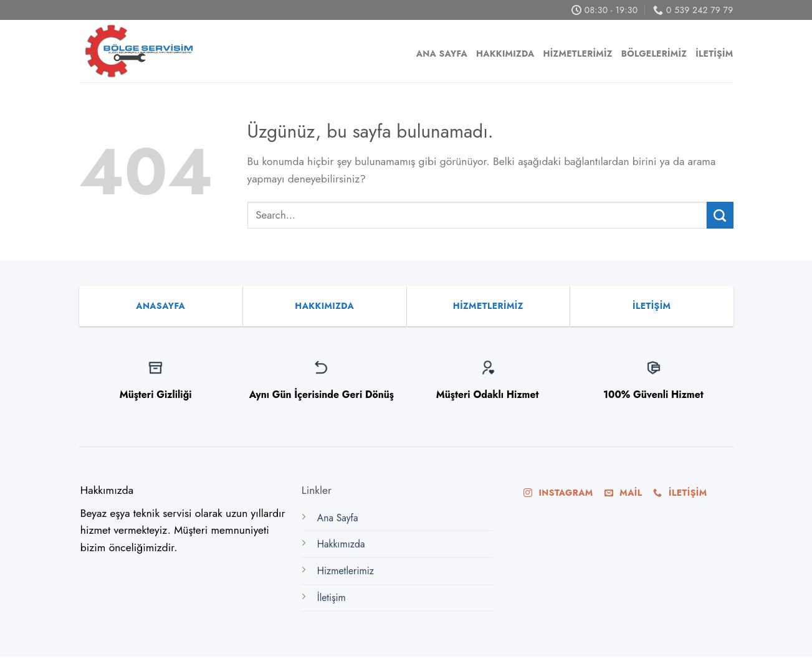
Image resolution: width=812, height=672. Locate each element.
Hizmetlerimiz (578, 54)
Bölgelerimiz (654, 54)
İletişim (714, 54)
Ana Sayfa (442, 54)
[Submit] (720, 215)
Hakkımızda (505, 54)
